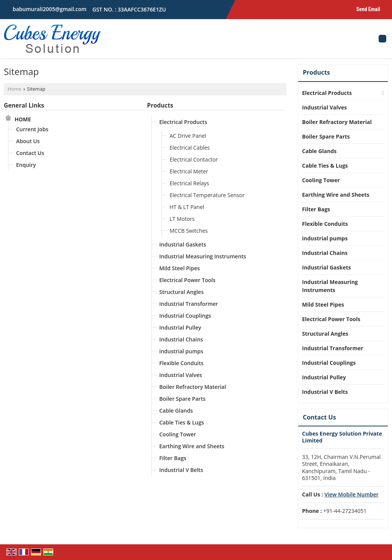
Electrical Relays (189, 183)
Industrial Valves (181, 375)
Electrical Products (183, 122)
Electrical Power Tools (187, 280)
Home (15, 89)
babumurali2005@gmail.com (50, 9)
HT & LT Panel (187, 207)
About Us (28, 141)
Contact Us (30, 153)
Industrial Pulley (180, 327)
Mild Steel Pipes (180, 268)
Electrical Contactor (194, 159)
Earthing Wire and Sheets (192, 446)
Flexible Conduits (181, 363)
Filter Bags (173, 458)
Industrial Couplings (185, 316)
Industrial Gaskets (183, 244)
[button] (351, 494)
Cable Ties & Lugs (182, 422)
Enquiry (26, 165)
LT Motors (182, 219)
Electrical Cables (190, 148)
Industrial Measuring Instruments (203, 256)
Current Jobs (32, 129)
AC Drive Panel (188, 136)
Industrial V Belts (181, 470)
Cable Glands (176, 411)
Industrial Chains (181, 339)
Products (160, 105)
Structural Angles (181, 292)
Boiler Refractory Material (193, 387)
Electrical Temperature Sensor (207, 195)
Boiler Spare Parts (182, 399)
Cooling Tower (178, 434)
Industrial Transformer (189, 304)
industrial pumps (181, 351)
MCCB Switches (189, 231)
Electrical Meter (189, 171)
